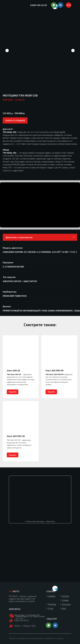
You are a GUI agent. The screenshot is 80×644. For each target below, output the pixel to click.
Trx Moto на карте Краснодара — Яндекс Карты (40, 522)
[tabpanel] (40, 281)
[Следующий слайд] (73, 50)
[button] (15, 120)
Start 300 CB (13, 370)
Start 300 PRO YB (16, 436)
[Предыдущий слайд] (7, 50)
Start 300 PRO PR (54, 370)
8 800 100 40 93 (39, 5)
